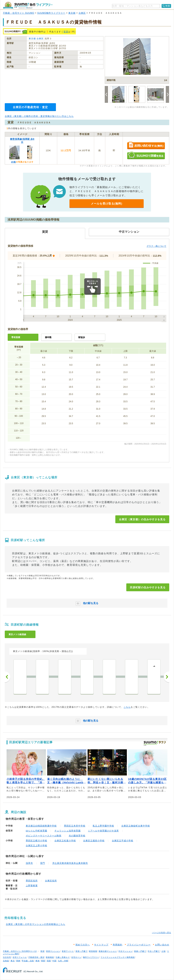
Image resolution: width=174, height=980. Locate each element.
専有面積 (16, 337)
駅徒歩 (82, 337)
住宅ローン (76, 957)
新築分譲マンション (108, 951)
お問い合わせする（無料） (146, 146)
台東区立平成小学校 (123, 841)
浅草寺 (29, 863)
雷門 (43, 863)
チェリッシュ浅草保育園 (68, 831)
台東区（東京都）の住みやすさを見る (142, 519)
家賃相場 (93, 951)
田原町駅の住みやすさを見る (148, 587)
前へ (7, 677)
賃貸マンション (53, 951)
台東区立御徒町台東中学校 (136, 826)
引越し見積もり (63, 957)
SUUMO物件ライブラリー (51, 13)
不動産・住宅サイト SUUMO (19, 13)
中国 (54, 961)
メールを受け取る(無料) (107, 204)
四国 (49, 961)
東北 (13, 961)
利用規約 (118, 945)
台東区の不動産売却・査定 (30, 107)
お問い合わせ (162, 945)
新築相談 (50, 957)
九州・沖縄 (63, 961)
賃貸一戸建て (82, 951)
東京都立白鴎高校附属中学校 (41, 826)
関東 (18, 961)
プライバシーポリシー (139, 945)
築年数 (48, 337)
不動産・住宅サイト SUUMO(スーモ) (20, 951)
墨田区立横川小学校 (36, 841)
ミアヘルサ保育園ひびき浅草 (103, 831)
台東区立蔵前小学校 (94, 841)
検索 (168, 6)
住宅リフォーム (20, 957)
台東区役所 (51, 881)
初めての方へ (83, 945)
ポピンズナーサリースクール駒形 (44, 836)
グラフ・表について (156, 246)
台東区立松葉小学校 (65, 841)
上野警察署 (32, 886)
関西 (43, 961)
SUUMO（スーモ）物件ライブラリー (28, 5)
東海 (37, 961)
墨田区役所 (32, 881)
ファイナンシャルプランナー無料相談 (118, 957)
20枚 (13, 162)
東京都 (72, 13)
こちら (127, 707)
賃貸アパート (68, 951)
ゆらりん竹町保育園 (36, 831)
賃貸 (66, 32)
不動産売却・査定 (36, 957)
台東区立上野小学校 (36, 846)
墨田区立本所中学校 (75, 826)
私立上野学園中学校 (103, 826)
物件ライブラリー (91, 957)
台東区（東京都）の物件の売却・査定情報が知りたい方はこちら (39, 116)
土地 (163, 951)
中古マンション (125, 951)
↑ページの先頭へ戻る (161, 933)
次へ (167, 677)
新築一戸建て (140, 951)
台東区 (82, 13)
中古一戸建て (154, 951)
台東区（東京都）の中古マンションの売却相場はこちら (36, 924)
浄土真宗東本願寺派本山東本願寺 (70, 863)
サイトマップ (101, 945)
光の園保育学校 (77, 836)
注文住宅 (7, 957)
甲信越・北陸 (28, 961)
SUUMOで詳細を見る (146, 155)
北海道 (6, 961)
